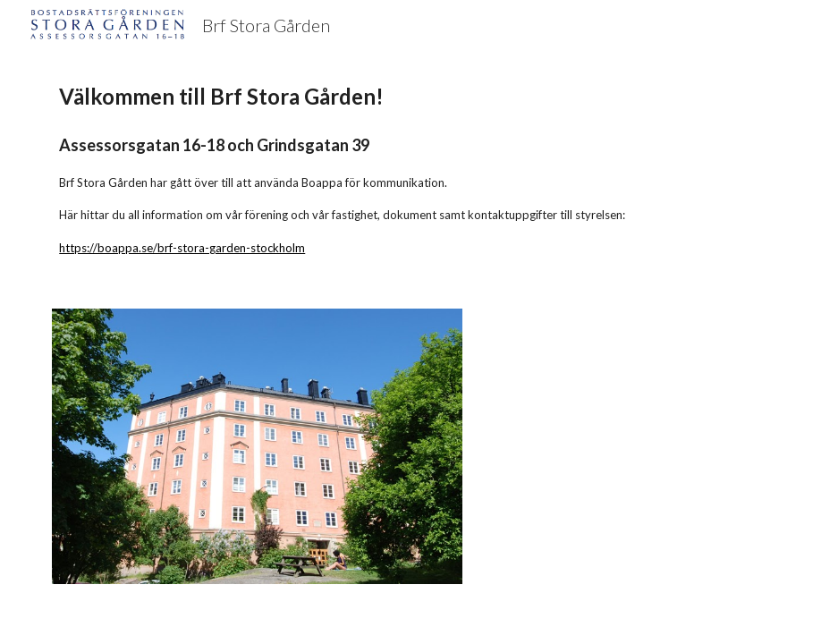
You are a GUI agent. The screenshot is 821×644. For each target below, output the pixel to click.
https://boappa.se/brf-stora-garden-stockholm (182, 248)
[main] (380, 169)
